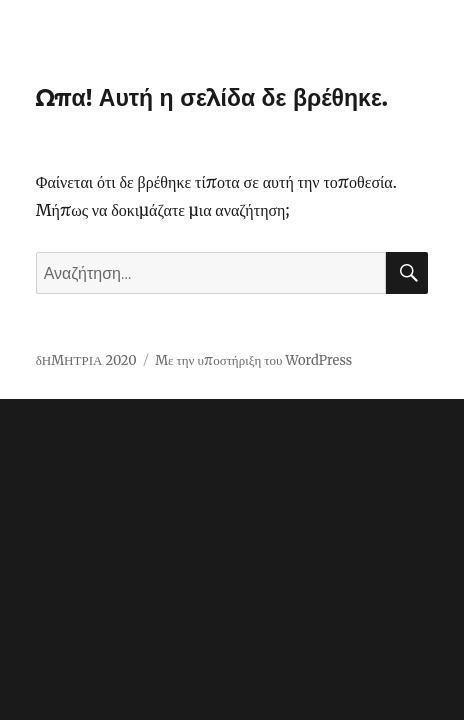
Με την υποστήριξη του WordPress (253, 360)
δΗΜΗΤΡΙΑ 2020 (86, 360)
